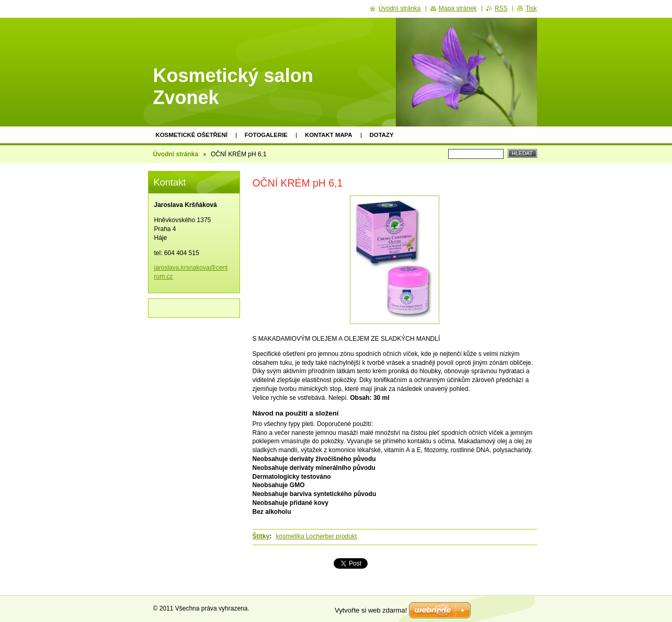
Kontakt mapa (329, 135)
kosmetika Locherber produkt (317, 536)
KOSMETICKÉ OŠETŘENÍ (192, 135)
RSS (501, 8)
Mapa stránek (458, 8)
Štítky (261, 536)
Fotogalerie (266, 135)
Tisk (531, 8)
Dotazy (382, 135)
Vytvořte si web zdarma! (371, 610)
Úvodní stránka (176, 154)
